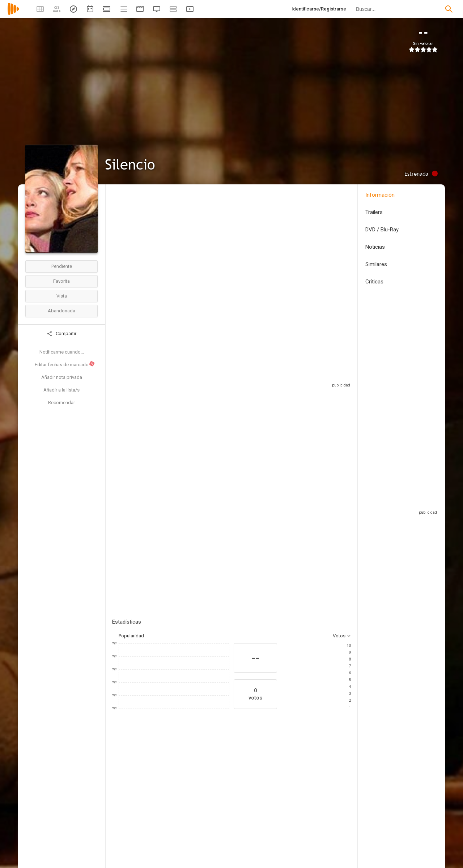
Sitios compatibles (273, 376)
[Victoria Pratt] (221, 815)
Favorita (61, 281)
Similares (376, 264)
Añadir (166, 480)
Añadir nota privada (62, 377)
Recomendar (61, 403)
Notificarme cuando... (62, 352)
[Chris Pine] (177, 815)
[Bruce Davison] (351, 815)
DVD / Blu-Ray (382, 230)
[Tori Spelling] (134, 815)
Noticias (375, 247)
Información (380, 195)
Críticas (374, 282)
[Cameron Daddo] (307, 815)
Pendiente (62, 266)
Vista (62, 296)
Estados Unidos (129, 238)
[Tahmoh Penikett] (264, 815)
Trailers (374, 212)
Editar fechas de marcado (65, 364)
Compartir (61, 334)
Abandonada (61, 311)
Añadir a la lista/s (61, 390)
